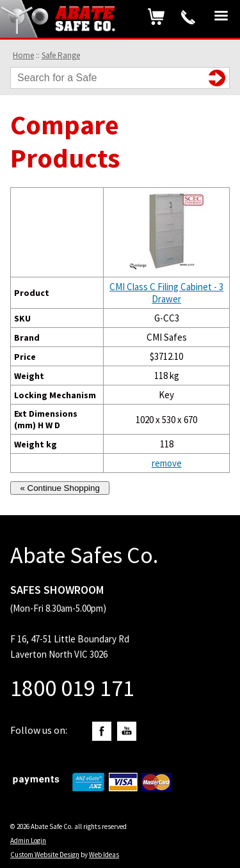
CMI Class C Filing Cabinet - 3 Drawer (166, 293)
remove (167, 463)
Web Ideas (104, 855)
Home (23, 55)
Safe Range (61, 55)
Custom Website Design (45, 855)
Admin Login (28, 841)
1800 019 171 (188, 17)
